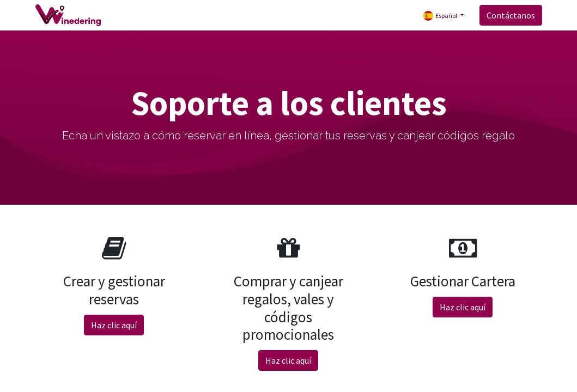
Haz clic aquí (114, 325)
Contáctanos (511, 15)
